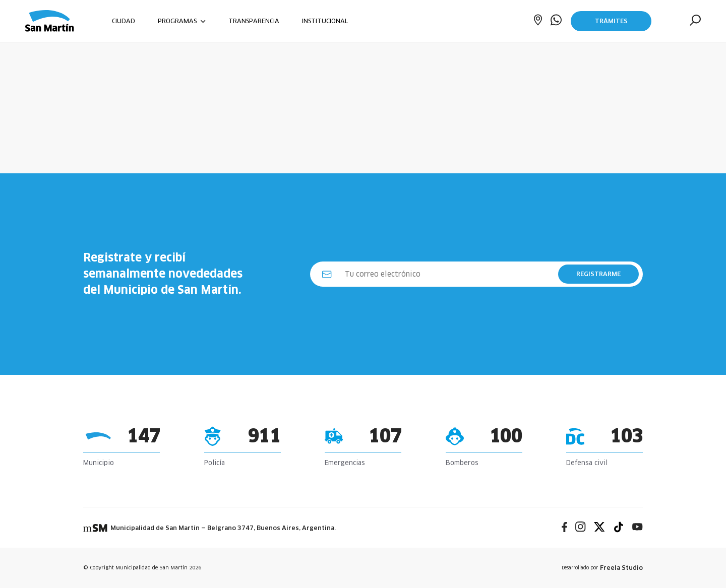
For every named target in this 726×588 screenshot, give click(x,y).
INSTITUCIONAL (325, 21)
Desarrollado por (602, 568)
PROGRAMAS (182, 21)
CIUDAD (124, 21)
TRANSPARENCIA (254, 21)
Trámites (611, 21)
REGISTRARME (598, 274)
